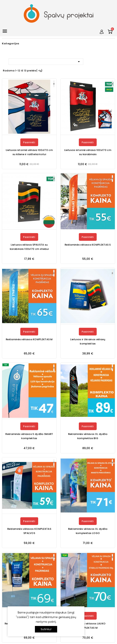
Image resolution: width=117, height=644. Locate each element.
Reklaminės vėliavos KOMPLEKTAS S (88, 245)
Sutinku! (46, 629)
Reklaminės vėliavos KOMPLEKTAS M (29, 339)
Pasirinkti (29, 142)
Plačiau (54, 84)
